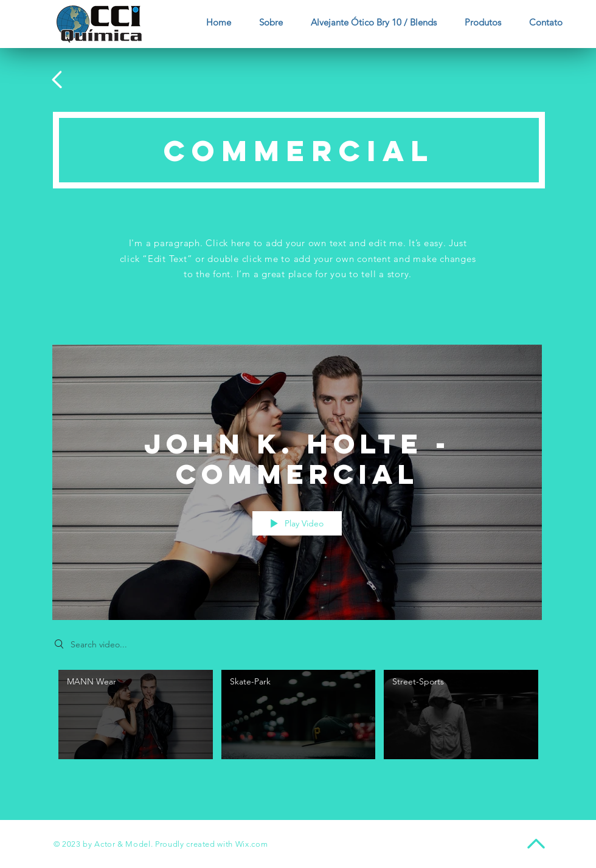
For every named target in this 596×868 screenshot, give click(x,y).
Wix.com (252, 844)
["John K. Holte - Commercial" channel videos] (297, 718)
